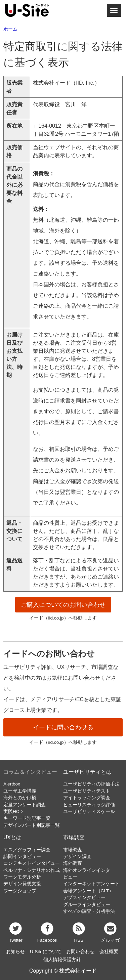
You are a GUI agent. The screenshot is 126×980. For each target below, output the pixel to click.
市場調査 (74, 837)
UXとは (12, 837)
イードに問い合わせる (63, 727)
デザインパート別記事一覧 (32, 825)
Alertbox (12, 784)
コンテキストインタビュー (32, 863)
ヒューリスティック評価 (89, 805)
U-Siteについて (46, 952)
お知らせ (15, 952)
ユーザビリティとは (87, 772)
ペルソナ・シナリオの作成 (32, 870)
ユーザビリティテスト (87, 791)
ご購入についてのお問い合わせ (63, 605)
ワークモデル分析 (22, 877)
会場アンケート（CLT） (89, 891)
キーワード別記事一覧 (27, 818)
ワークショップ (20, 891)
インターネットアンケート (91, 884)
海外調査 (73, 863)
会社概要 (109, 952)
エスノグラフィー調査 (27, 850)
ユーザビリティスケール (89, 812)
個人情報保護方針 (62, 960)
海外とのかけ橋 (20, 798)
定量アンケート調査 (25, 805)
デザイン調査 (77, 857)
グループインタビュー (87, 905)
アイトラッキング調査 (87, 798)
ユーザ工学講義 (20, 791)
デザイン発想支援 (22, 884)
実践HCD (13, 812)
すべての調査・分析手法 (89, 911)
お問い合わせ (80, 952)
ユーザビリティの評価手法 (91, 784)
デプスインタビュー (84, 898)
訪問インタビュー (22, 857)
